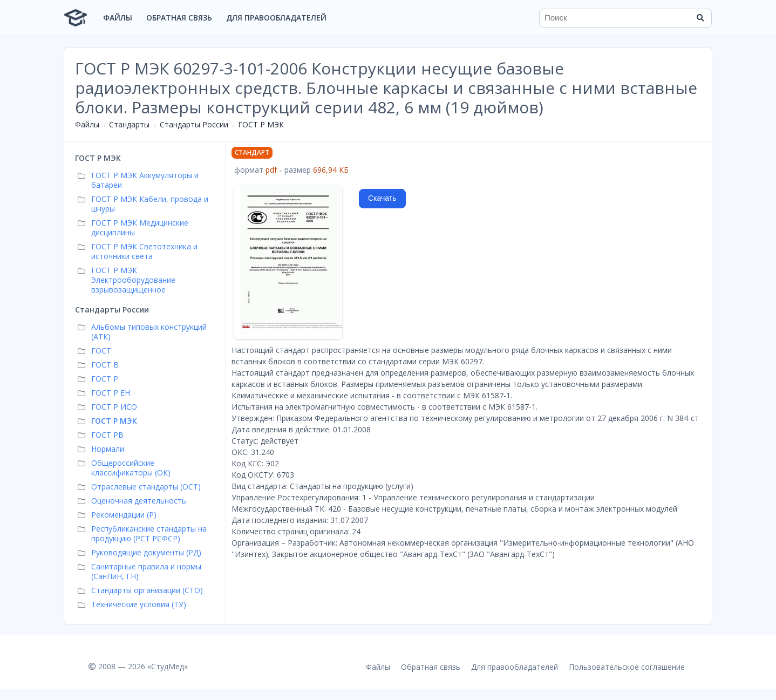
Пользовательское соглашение (627, 667)
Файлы (118, 18)
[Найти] (700, 18)
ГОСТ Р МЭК (261, 124)
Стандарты (129, 124)
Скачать (382, 198)
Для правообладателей (276, 18)
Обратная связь (179, 18)
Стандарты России (194, 124)
